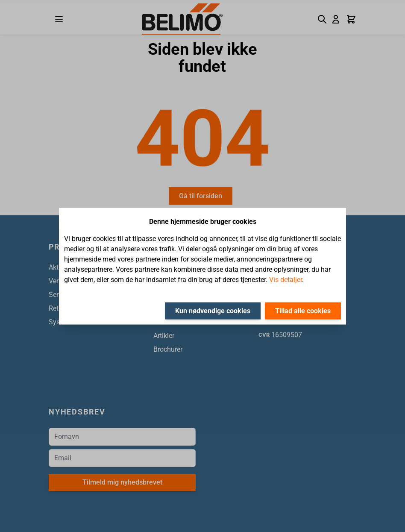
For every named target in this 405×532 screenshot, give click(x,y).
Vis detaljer (286, 279)
